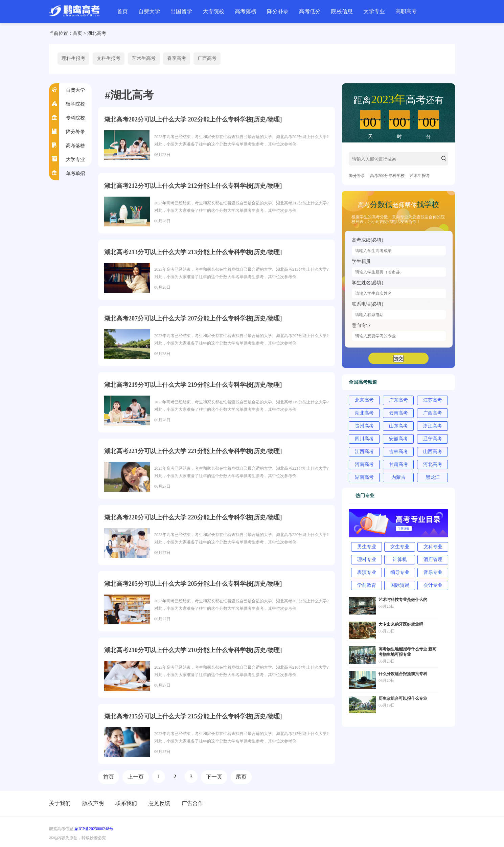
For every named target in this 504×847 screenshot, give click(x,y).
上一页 (136, 777)
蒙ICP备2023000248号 (94, 829)
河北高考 (433, 464)
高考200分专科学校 (387, 176)
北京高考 (364, 400)
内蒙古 (398, 477)
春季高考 (177, 58)
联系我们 (126, 803)
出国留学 (181, 11)
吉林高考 (398, 452)
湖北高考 (97, 33)
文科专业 (433, 547)
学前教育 (367, 585)
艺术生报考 (420, 176)
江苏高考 (433, 400)
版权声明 (93, 803)
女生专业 (400, 547)
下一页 (214, 777)
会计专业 (433, 585)
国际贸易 (400, 585)
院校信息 (342, 11)
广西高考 (207, 58)
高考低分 (310, 11)
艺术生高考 (144, 58)
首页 (122, 11)
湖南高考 (364, 477)
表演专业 (367, 572)
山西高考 (433, 452)
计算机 (400, 560)
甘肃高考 (398, 464)
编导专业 (400, 572)
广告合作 (192, 803)
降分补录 (278, 11)
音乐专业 (433, 572)
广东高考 (398, 400)
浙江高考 (433, 426)
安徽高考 (398, 439)
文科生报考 (109, 58)
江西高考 (364, 452)
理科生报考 (73, 58)
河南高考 (364, 464)
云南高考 (398, 413)
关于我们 (60, 803)
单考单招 (75, 173)
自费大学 (149, 11)
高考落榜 (246, 11)
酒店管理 (433, 560)
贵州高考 (364, 426)
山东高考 (398, 426)
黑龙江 (433, 477)
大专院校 (213, 11)
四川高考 (364, 439)
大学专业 (374, 11)
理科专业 (367, 560)
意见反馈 (159, 803)
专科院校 (75, 118)
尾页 (241, 777)
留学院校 (75, 104)
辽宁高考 (433, 439)
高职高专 (406, 11)
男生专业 (367, 547)
